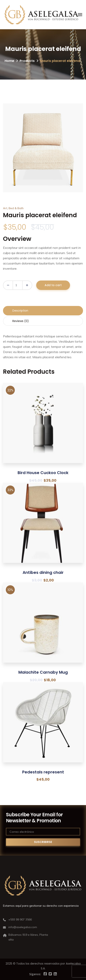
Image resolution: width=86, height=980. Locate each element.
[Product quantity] (18, 285)
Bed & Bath (16, 208)
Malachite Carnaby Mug (43, 672)
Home (9, 61)
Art (5, 208)
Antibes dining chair (43, 572)
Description (20, 311)
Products (27, 61)
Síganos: (35, 974)
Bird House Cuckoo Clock (43, 473)
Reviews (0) (21, 321)
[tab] (43, 311)
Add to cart (53, 285)
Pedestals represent (43, 772)
